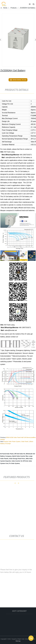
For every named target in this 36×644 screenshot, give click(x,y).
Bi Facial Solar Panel (7, 454)
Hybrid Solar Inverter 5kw (20, 456)
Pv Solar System (14, 463)
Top (31, 638)
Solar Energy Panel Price (17, 459)
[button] (30, 4)
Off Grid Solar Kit (20, 454)
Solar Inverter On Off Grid (20, 461)
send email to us (18, 80)
